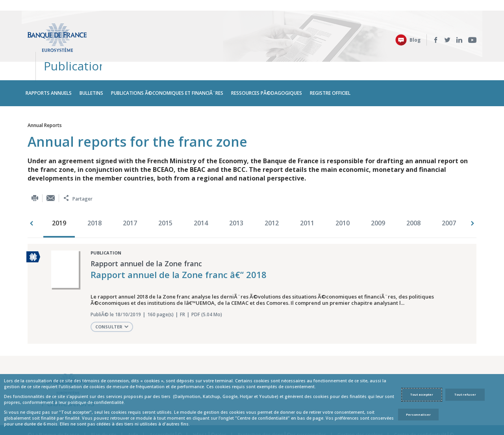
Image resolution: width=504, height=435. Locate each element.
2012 (272, 194)
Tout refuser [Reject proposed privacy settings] (465, 394)
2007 (449, 194)
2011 (307, 194)
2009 (378, 194)
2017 (130, 194)
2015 (165, 194)
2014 (201, 194)
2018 (94, 194)
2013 (236, 194)
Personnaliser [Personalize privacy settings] (418, 415)
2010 (343, 194)
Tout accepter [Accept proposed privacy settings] (422, 394)
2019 (59, 194)
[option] (61, 194)
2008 (413, 194)
